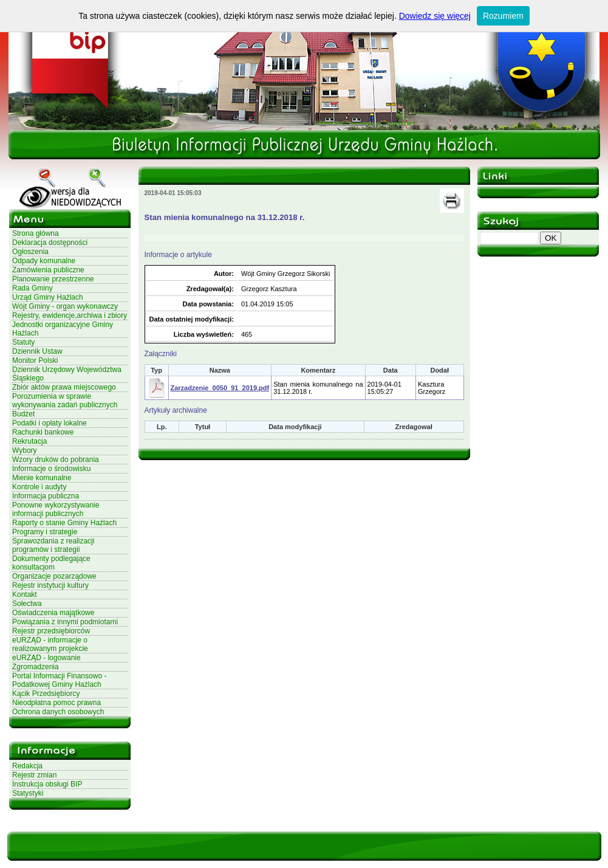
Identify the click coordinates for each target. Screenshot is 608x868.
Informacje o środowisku (51, 469)
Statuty (23, 342)
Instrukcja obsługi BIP (47, 784)
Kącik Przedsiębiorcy (46, 694)
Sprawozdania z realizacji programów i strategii (53, 545)
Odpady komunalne (44, 261)
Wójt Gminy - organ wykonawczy (65, 306)
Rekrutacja (29, 441)
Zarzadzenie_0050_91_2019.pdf (220, 388)
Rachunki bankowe (43, 432)
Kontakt (25, 594)
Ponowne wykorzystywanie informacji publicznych (56, 509)
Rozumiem (503, 16)
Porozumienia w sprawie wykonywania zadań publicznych (65, 401)
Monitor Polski (35, 360)
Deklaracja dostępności (50, 243)
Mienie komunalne (42, 478)
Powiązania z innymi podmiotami (65, 622)
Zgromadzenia (36, 667)
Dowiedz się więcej (435, 16)
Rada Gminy (32, 288)
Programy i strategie (45, 532)
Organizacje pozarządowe (54, 576)
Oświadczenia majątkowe (53, 613)
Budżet (23, 414)
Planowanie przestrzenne (53, 279)
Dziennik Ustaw (37, 351)
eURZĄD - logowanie (46, 658)
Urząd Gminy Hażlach (48, 297)
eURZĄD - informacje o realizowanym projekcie (50, 644)
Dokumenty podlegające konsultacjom (51, 563)
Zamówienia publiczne (48, 270)
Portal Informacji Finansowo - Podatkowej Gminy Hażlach (59, 680)
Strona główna (36, 233)
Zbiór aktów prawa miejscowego (64, 387)
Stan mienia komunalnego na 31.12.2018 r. (225, 217)
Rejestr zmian (34, 775)
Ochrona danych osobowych (58, 712)
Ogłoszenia (30, 252)
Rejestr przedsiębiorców (51, 631)
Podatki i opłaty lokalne (50, 423)
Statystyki (28, 793)
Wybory (25, 450)
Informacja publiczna (46, 496)
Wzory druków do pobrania (56, 460)
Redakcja (27, 766)
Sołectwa (27, 604)
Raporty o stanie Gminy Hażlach (64, 523)
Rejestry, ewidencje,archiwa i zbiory (70, 315)
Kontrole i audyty (39, 487)
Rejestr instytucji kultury (50, 585)
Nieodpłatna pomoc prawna (56, 703)
